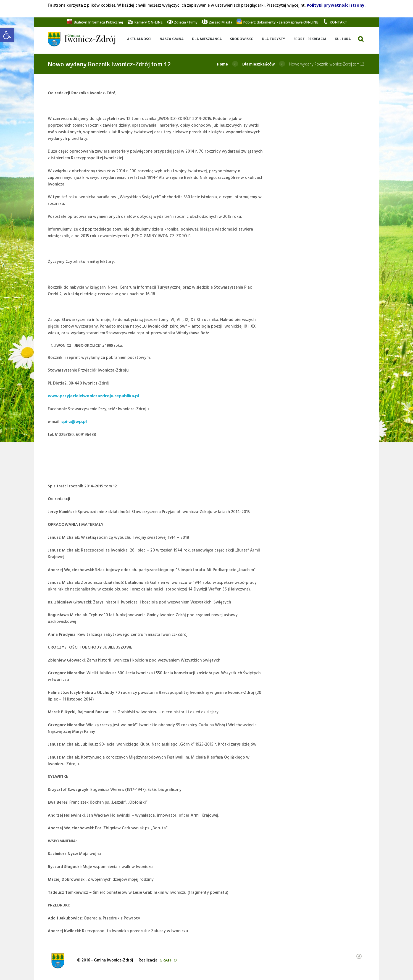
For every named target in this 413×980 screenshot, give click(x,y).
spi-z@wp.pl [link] (74, 422)
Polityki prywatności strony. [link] (336, 6)
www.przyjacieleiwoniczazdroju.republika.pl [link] (93, 396)
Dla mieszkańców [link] (259, 64)
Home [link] (222, 64)
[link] (7, 35)
